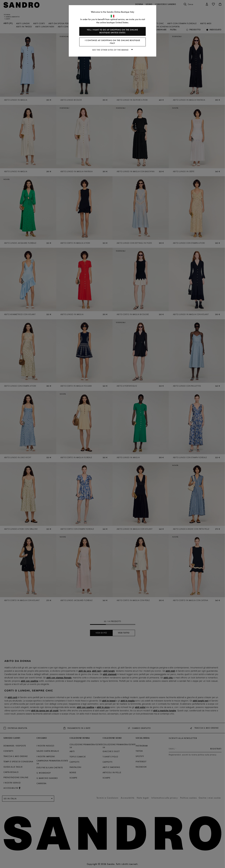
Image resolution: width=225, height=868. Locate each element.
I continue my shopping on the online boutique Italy (113, 42)
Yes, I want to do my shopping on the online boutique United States (112, 31)
